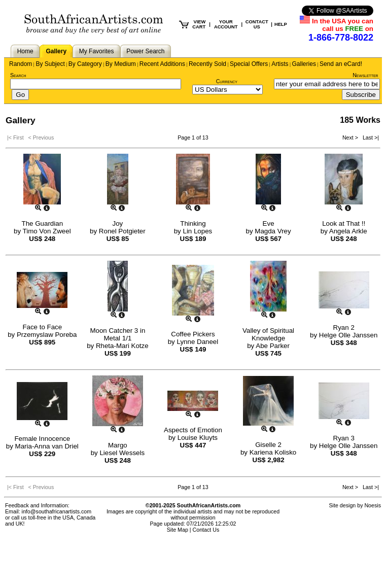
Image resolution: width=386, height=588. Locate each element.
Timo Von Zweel (47, 231)
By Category (85, 64)
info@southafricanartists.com (57, 511)
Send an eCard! (341, 64)
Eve (269, 223)
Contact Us (206, 530)
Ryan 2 (344, 327)
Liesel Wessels (122, 453)
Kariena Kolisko (273, 452)
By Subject (50, 64)
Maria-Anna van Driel (47, 446)
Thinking (193, 223)
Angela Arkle (348, 231)
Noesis (373, 505)
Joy (118, 223)
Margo (118, 445)
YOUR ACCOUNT (226, 24)
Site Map (178, 530)
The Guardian (43, 223)
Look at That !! (344, 223)
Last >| (369, 137)
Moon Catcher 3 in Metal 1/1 (117, 334)
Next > (351, 137)
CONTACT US (257, 24)
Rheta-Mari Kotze (122, 346)
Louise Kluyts (198, 438)
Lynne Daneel (197, 342)
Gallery (56, 51)
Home (25, 51)
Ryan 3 (344, 438)
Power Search (145, 51)
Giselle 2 (268, 445)
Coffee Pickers (193, 334)
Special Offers (249, 64)
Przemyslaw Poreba (47, 335)
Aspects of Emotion (193, 430)
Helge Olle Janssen (348, 335)
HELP (281, 24)
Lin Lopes (197, 231)
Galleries (304, 64)
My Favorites (97, 51)
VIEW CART (199, 24)
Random (21, 64)
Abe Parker (273, 346)
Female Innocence (42, 439)
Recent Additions (162, 64)
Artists (280, 64)
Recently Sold (207, 64)
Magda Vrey (273, 231)
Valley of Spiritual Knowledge (268, 334)
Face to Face (42, 327)
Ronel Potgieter (122, 231)
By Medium (121, 64)
